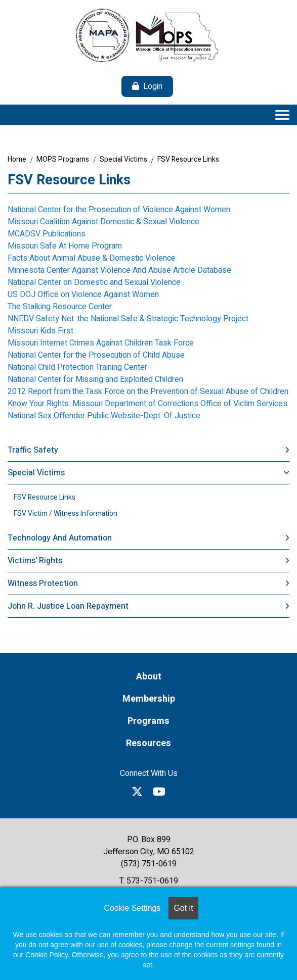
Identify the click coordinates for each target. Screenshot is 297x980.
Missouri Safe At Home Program (65, 246)
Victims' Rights (35, 561)
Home (17, 159)
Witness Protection (43, 583)
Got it (183, 908)
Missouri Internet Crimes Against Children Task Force (101, 343)
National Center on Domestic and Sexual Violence (94, 282)
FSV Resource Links (188, 159)
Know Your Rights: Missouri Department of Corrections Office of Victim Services (147, 404)
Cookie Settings (132, 908)
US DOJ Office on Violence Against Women (83, 295)
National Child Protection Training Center (77, 367)
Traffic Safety (33, 450)
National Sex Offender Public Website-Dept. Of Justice (104, 416)
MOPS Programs (63, 159)
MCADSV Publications (47, 234)
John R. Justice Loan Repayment (68, 606)
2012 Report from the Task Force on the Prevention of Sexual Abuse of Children (148, 391)
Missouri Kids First (40, 331)
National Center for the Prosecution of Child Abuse (96, 355)
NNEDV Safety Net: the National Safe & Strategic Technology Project (128, 319)
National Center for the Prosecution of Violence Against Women (119, 210)
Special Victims (123, 159)
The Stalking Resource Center (60, 307)
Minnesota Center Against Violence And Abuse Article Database (119, 270)
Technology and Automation (60, 538)
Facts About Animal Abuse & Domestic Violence (92, 258)
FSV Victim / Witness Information (66, 513)
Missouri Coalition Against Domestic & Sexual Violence (103, 222)
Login (153, 86)
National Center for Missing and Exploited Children (95, 379)
